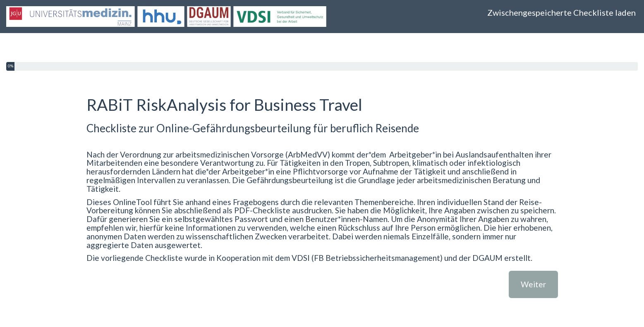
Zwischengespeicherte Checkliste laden (561, 12)
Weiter (533, 284)
